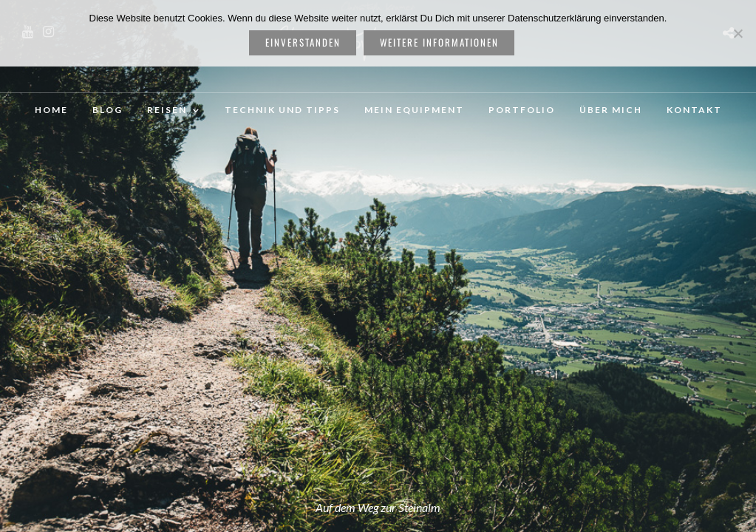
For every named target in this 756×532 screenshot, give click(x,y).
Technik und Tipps (282, 110)
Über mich (611, 110)
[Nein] (738, 33)
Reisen (167, 110)
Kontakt (694, 110)
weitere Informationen (439, 42)
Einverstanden (303, 42)
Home (51, 110)
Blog (108, 110)
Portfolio (522, 110)
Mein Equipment (414, 110)
